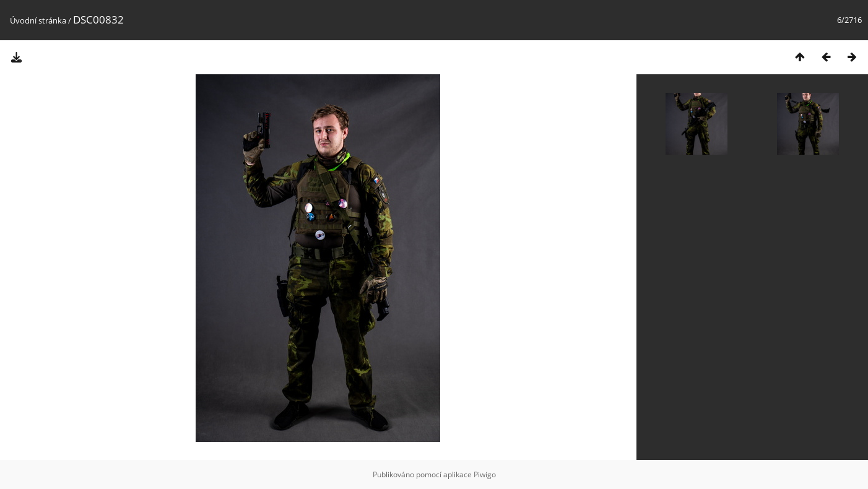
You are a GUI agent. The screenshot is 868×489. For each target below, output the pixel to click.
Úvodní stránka (38, 20)
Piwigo (485, 474)
